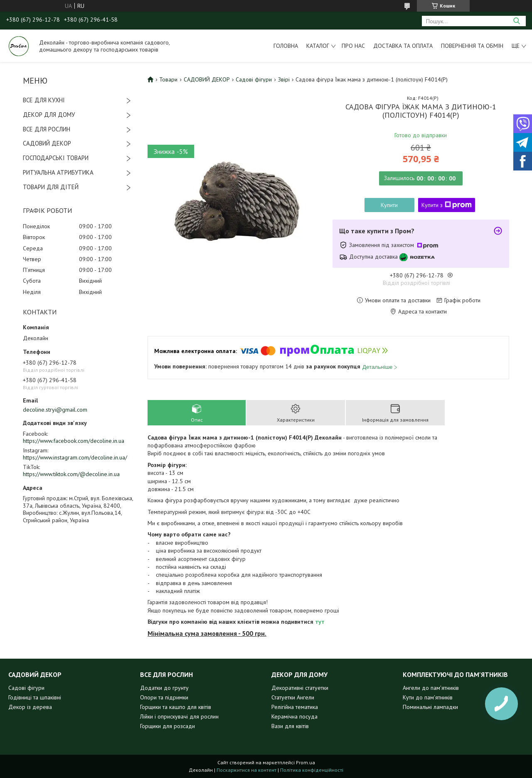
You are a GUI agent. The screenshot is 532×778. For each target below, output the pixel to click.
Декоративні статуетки (300, 688)
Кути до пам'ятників (428, 697)
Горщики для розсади (167, 726)
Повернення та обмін (472, 46)
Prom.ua (305, 762)
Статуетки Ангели (293, 697)
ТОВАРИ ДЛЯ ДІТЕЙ (51, 187)
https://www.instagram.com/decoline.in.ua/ (75, 457)
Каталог (318, 46)
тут (320, 622)
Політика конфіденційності (312, 770)
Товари (168, 79)
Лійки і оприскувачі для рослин (179, 716)
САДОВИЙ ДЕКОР (47, 143)
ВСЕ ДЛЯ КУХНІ (44, 100)
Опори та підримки (164, 697)
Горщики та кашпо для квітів (176, 707)
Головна (286, 46)
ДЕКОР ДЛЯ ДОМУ (49, 115)
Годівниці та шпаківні (35, 697)
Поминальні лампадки (430, 707)
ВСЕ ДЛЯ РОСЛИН (47, 129)
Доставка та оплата (403, 46)
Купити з (447, 205)
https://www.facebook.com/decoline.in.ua (74, 441)
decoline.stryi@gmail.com (55, 410)
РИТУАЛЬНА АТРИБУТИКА (58, 172)
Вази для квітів (290, 726)
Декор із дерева (30, 707)
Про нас (353, 46)
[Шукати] (516, 21)
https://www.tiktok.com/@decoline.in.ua (71, 474)
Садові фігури (254, 79)
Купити (389, 205)
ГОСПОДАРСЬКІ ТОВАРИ (56, 158)
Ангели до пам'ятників (431, 688)
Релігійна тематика (295, 707)
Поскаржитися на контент (246, 770)
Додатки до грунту (164, 688)
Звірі (284, 79)
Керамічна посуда (294, 716)
